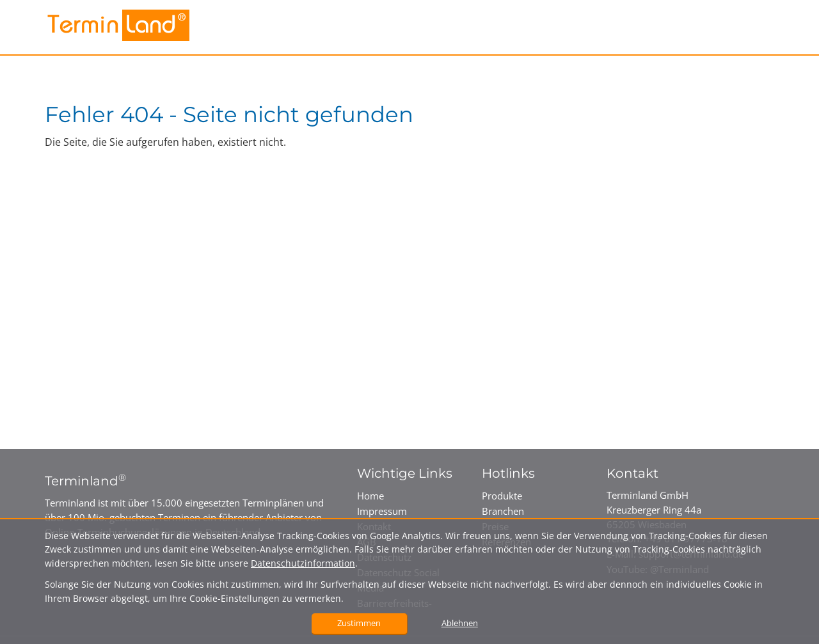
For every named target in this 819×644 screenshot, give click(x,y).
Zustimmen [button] (359, 623)
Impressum (382, 511)
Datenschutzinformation (303, 563)
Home (370, 496)
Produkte (502, 496)
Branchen (503, 511)
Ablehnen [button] (460, 623)
